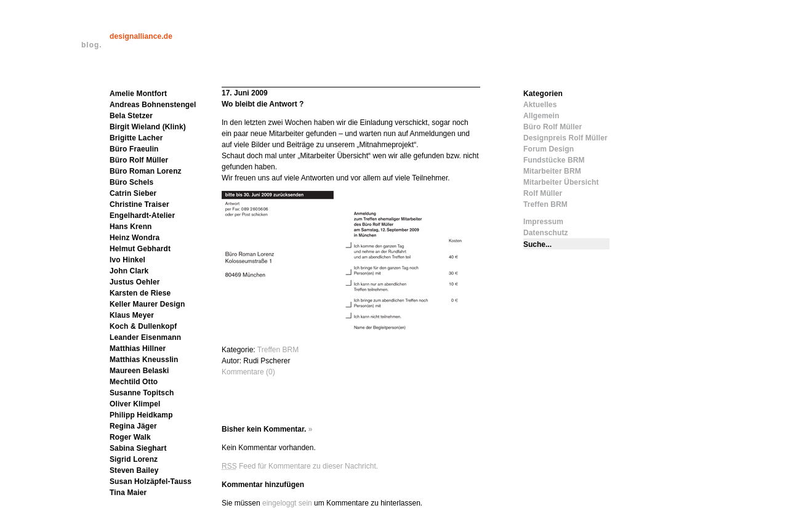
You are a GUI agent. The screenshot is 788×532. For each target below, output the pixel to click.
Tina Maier (128, 493)
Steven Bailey (134, 470)
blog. (92, 45)
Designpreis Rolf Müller (565, 138)
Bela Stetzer (131, 116)
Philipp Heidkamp (141, 415)
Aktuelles (540, 105)
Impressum (543, 222)
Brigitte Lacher (136, 138)
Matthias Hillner (138, 349)
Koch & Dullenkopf (143, 326)
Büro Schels (131, 182)
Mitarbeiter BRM (552, 171)
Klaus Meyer (132, 315)
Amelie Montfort (138, 94)
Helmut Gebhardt (140, 249)
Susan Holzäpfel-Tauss (151, 482)
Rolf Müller (543, 193)
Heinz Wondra (135, 238)
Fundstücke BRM (554, 160)
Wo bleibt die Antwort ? (263, 104)
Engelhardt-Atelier (142, 216)
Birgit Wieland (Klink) (148, 127)
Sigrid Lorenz (134, 459)
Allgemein (541, 116)
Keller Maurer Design (147, 304)
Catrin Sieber (133, 193)
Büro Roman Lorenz (146, 171)
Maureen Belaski (139, 371)
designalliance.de (141, 36)
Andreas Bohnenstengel (153, 105)
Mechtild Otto (134, 382)
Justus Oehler (135, 282)
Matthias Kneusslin (144, 360)
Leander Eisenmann (145, 337)
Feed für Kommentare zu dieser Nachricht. (300, 466)
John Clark (129, 271)
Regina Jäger (133, 426)
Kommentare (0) (248, 372)
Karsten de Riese (140, 293)
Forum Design (549, 149)
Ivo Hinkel (127, 260)
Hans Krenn (131, 227)
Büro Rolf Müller (139, 160)
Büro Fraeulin (134, 149)
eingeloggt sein (287, 503)
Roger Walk (130, 437)
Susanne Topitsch (142, 393)
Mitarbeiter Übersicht (561, 182)
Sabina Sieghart (138, 448)
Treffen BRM (278, 350)
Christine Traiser (139, 204)
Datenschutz (546, 233)
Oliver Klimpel (135, 404)
